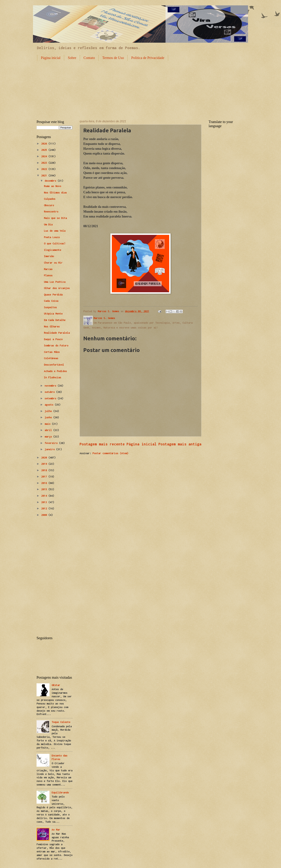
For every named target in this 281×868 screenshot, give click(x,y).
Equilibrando (60, 792)
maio (48, 424)
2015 (45, 489)
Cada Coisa (51, 301)
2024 (45, 156)
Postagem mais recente (102, 444)
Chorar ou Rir (53, 263)
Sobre (72, 58)
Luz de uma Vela (55, 231)
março (49, 437)
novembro (51, 386)
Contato (89, 58)
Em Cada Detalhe (55, 320)
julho (49, 411)
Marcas (48, 269)
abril (49, 430)
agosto (50, 405)
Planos (48, 275)
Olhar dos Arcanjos (57, 288)
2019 (45, 464)
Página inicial (51, 58)
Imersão (49, 256)
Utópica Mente (53, 314)
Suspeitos (50, 307)
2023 (45, 163)
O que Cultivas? (55, 243)
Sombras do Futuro (56, 345)
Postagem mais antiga (180, 444)
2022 (45, 169)
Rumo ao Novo (53, 186)
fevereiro (52, 443)
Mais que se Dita (55, 218)
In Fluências (53, 377)
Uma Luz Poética (55, 282)
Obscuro (49, 205)
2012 (45, 508)
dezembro (51, 181)
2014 (45, 496)
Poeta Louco (52, 237)
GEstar (56, 685)
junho (49, 417)
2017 (45, 476)
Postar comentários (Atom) (110, 453)
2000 (45, 515)
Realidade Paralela (57, 333)
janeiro (50, 449)
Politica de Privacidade (148, 58)
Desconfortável (54, 365)
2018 (45, 470)
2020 (45, 457)
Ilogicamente (53, 250)
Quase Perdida (53, 295)
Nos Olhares (52, 326)
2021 (45, 175)
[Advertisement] (140, 87)
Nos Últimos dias (55, 192)
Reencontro (51, 211)
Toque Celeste (61, 722)
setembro (51, 398)
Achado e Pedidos (55, 371)
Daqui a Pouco (53, 339)
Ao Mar (56, 830)
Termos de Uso (113, 58)
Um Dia (48, 224)
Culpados (50, 199)
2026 (45, 144)
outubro (50, 392)
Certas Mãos (52, 352)
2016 (45, 483)
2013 (45, 502)
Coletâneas (51, 358)
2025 (45, 150)
